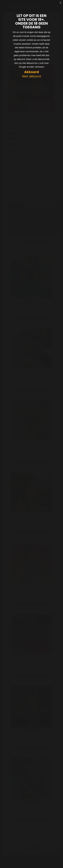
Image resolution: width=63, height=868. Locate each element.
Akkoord (32, 72)
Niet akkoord (31, 76)
